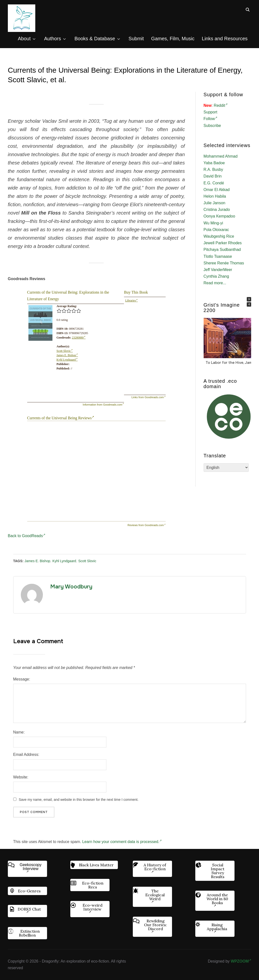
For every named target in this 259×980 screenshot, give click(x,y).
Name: (19, 732)
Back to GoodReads (27, 536)
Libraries (131, 300)
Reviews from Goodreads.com (147, 525)
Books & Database (95, 39)
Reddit (221, 105)
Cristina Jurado (217, 210)
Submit (136, 39)
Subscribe (212, 126)
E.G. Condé (214, 183)
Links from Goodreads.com (148, 397)
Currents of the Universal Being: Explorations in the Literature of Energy (68, 296)
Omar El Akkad (217, 190)
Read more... (215, 283)
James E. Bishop (67, 355)
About (24, 39)
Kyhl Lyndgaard (67, 360)
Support (210, 112)
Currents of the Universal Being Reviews (61, 418)
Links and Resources (225, 39)
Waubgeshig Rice (219, 236)
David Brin (213, 176)
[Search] (247, 9)
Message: (22, 679)
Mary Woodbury (71, 587)
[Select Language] (226, 468)
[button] (249, 299)
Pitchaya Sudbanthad (222, 250)
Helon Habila (215, 196)
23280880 (79, 338)
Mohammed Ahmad (221, 156)
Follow (210, 119)
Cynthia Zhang (216, 276)
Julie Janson (215, 203)
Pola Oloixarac (216, 230)
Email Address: (26, 755)
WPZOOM (241, 961)
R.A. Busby (213, 170)
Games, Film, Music (173, 39)
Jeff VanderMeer (218, 270)
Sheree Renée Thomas (224, 263)
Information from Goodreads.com (103, 405)
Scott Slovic (65, 351)
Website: (21, 777)
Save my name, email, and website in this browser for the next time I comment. (79, 800)
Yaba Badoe (214, 163)
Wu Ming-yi (213, 223)
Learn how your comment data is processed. (122, 842)
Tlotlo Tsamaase (218, 256)
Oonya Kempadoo (219, 216)
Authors (53, 39)
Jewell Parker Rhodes (223, 243)
